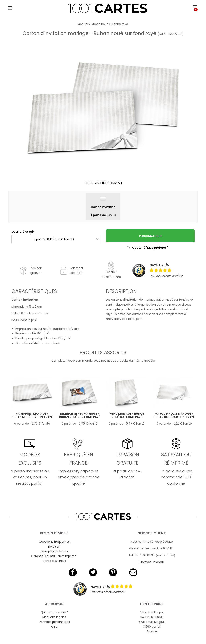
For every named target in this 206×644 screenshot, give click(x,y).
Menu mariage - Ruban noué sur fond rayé (127, 415)
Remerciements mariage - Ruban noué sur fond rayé (79, 415)
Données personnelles (54, 622)
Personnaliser (150, 236)
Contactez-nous (54, 561)
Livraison (54, 547)
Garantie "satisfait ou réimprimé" (54, 556)
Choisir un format (103, 183)
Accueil (83, 24)
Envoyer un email (152, 562)
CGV (54, 627)
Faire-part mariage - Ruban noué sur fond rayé (32, 415)
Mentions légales (54, 617)
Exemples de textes (54, 551)
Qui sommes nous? (54, 612)
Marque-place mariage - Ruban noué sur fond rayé (174, 415)
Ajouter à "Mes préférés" (147, 248)
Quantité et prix (23, 232)
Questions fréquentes (54, 542)
